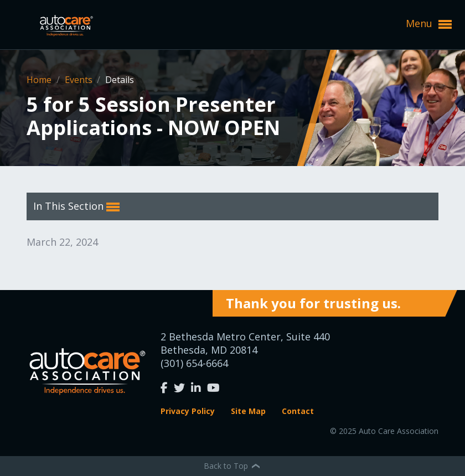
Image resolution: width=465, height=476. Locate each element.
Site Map (248, 411)
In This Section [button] (76, 206)
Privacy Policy (188, 411)
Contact (298, 411)
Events (80, 80)
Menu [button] (429, 24)
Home (40, 80)
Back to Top (232, 466)
